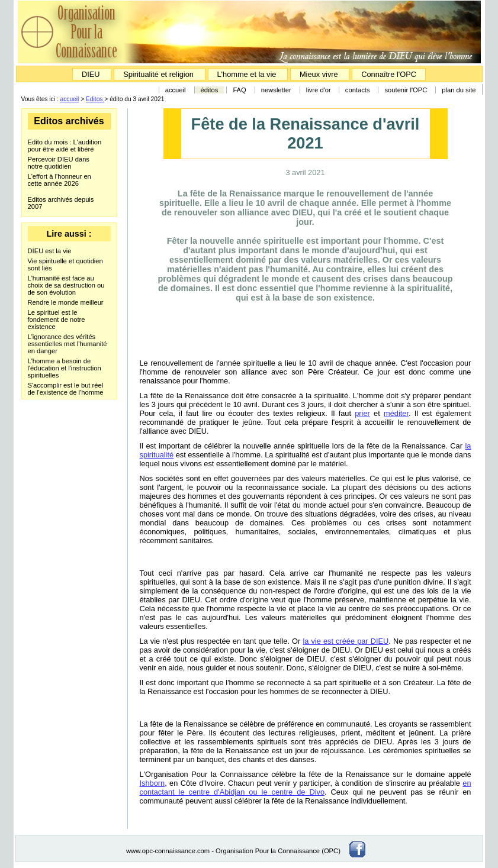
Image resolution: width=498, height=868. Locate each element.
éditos (210, 90)
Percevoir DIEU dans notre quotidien (59, 163)
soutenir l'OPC (406, 90)
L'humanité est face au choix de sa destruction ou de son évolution (66, 285)
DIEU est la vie (50, 251)
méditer (396, 413)
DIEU (92, 74)
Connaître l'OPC (389, 74)
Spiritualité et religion (159, 74)
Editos (95, 99)
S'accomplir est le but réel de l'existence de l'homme (66, 389)
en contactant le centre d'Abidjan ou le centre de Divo (306, 788)
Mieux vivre (320, 74)
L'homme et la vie (247, 74)
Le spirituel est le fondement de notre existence (57, 320)
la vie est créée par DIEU (346, 641)
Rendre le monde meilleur (66, 302)
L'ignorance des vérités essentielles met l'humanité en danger (68, 344)
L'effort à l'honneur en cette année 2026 (60, 180)
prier (362, 413)
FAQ (239, 90)
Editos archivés (69, 121)
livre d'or (319, 90)
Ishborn (152, 783)
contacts (358, 90)
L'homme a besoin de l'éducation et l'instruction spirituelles (65, 368)
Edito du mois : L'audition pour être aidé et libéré (65, 146)
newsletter (276, 90)
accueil (176, 90)
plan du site (459, 90)
